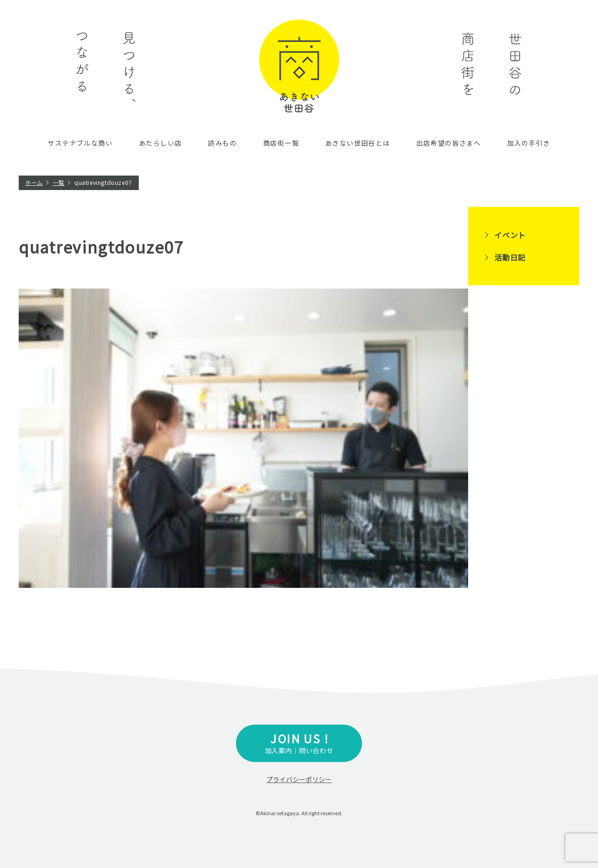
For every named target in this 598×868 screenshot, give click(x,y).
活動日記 (510, 257)
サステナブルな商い (80, 143)
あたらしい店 (160, 143)
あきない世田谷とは (358, 143)
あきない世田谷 (299, 66)
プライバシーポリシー (299, 779)
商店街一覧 (281, 143)
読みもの (222, 143)
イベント (510, 235)
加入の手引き (528, 143)
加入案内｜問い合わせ (299, 743)
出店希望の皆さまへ (449, 143)
